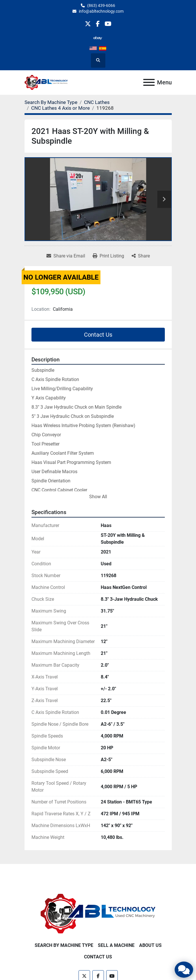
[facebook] (98, 24)
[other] (98, 38)
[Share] (141, 256)
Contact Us (98, 335)
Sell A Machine (116, 945)
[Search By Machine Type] (51, 102)
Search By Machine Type (64, 945)
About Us (150, 945)
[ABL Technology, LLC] (98, 913)
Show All (98, 497)
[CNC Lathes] (97, 102)
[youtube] (108, 24)
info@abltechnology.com (101, 11)
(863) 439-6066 (101, 5)
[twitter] (88, 24)
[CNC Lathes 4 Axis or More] (60, 108)
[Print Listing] (108, 256)
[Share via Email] (66, 256)
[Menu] (149, 82)
